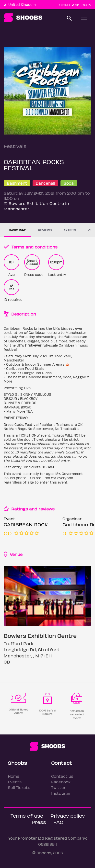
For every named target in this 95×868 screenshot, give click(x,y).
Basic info (18, 230)
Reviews (45, 230)
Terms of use (27, 816)
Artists (70, 230)
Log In (85, 5)
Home (14, 776)
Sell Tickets (19, 787)
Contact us (62, 776)
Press (39, 822)
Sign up (67, 5)
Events (15, 782)
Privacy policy (68, 816)
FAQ (58, 822)
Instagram (61, 793)
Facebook (61, 782)
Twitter (58, 787)
